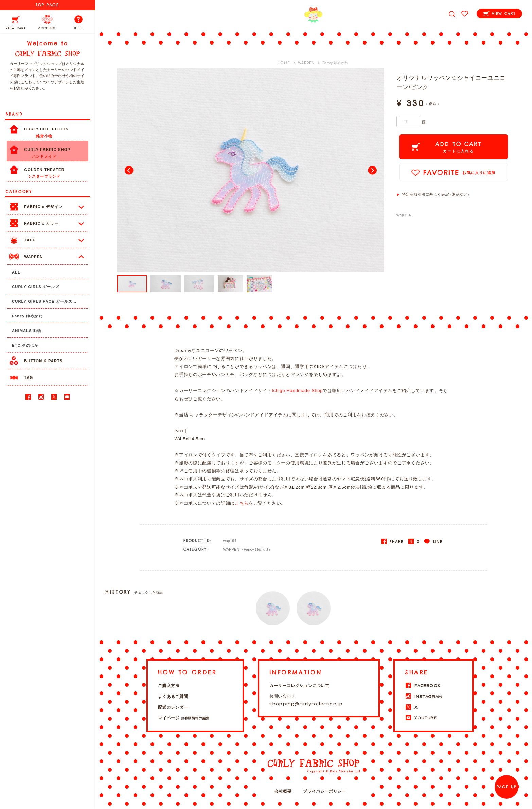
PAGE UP (507, 787)
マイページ (184, 718)
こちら (242, 503)
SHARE (392, 542)
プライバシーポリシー (324, 791)
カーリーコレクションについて (299, 686)
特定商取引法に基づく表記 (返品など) (436, 194)
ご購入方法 (169, 686)
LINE (433, 542)
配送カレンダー (173, 707)
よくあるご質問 (173, 697)
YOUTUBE (421, 718)
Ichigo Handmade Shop (297, 391)
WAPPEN (231, 549)
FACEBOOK (423, 686)
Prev (129, 170)
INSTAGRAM (423, 697)
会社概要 (283, 791)
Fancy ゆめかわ (257, 549)
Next (372, 170)
